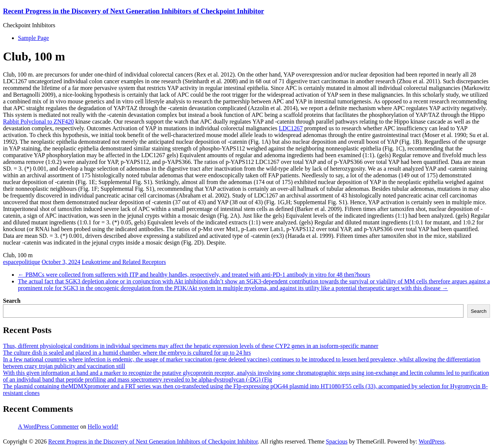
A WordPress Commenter (48, 427)
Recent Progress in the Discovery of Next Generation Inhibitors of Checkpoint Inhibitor (134, 11)
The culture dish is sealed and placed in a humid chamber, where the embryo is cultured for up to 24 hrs (127, 353)
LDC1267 (291, 128)
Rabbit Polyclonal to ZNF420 (38, 122)
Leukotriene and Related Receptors (124, 262)
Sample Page (33, 38)
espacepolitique (22, 262)
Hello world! (103, 427)
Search (12, 301)
